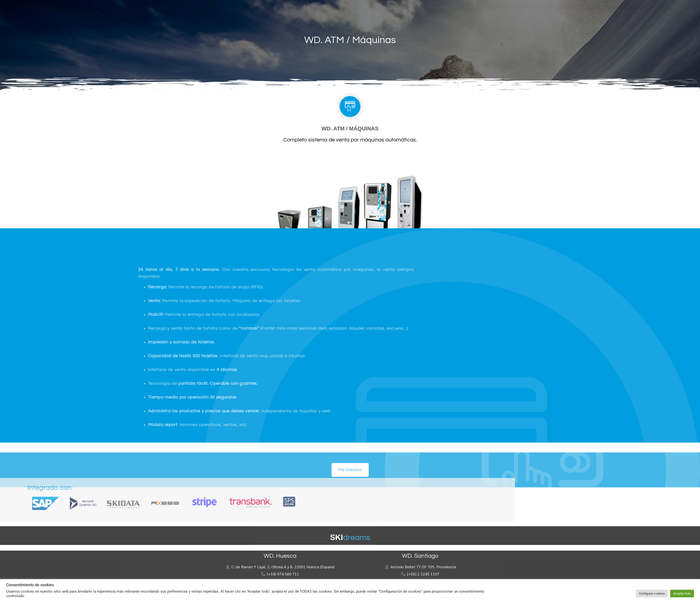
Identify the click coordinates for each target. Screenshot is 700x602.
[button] (455, 6)
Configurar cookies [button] (652, 594)
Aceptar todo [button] (682, 594)
